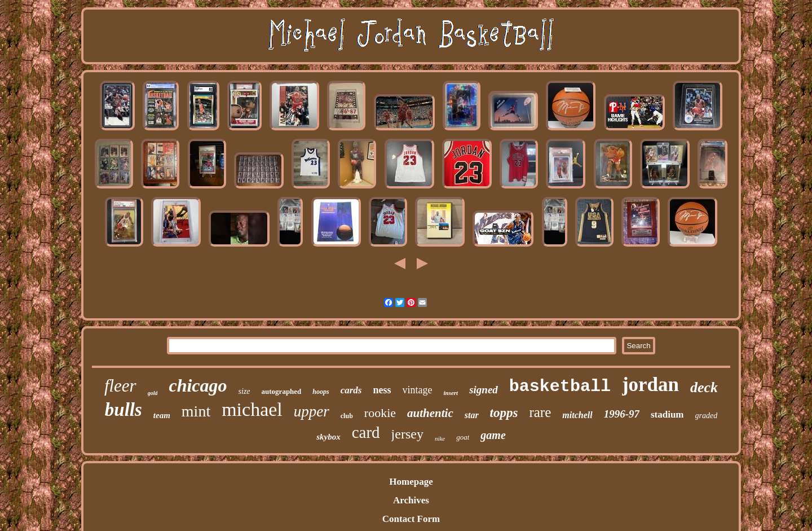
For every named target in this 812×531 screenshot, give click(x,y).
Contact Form (411, 519)
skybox (328, 437)
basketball (560, 387)
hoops (321, 392)
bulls (123, 410)
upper (312, 411)
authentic (430, 413)
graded (707, 416)
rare (540, 412)
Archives (411, 500)
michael (252, 409)
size (244, 391)
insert (451, 393)
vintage (418, 390)
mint (196, 411)
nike (440, 438)
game (493, 435)
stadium (667, 414)
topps (504, 413)
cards (351, 390)
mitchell (577, 415)
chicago (198, 385)
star (472, 415)
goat (463, 437)
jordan (650, 385)
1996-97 (622, 414)
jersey (407, 434)
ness (382, 390)
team (162, 415)
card (366, 432)
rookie (380, 413)
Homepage (411, 482)
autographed (282, 391)
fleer (120, 386)
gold (153, 393)
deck (704, 387)
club (347, 416)
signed (484, 390)
